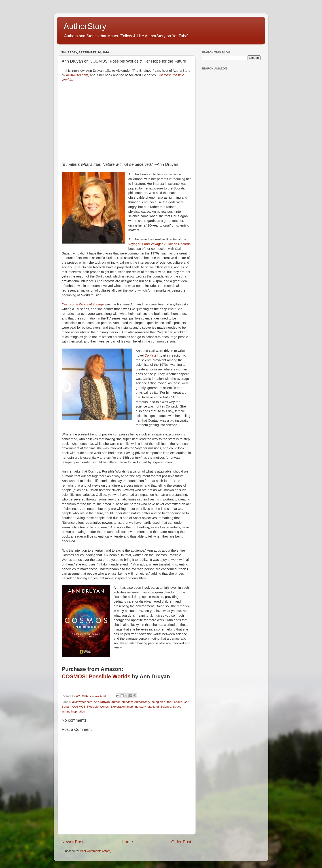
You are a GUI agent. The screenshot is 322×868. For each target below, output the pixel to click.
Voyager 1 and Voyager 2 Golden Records (159, 244)
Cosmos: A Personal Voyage (83, 304)
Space (177, 707)
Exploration (118, 707)
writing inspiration (73, 711)
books (178, 702)
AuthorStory (85, 26)
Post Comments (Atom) (96, 851)
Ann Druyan (102, 702)
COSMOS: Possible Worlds (96, 676)
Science (166, 707)
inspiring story (136, 707)
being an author (162, 702)
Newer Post (72, 842)
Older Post (181, 842)
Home (127, 842)
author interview (122, 702)
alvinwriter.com (77, 75)
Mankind (153, 707)
